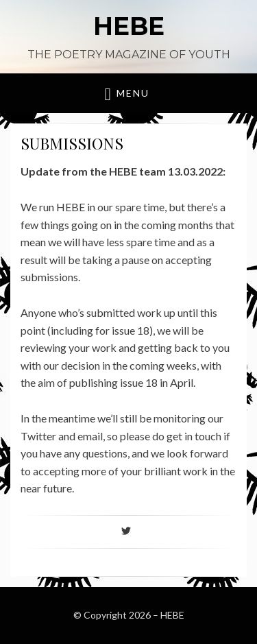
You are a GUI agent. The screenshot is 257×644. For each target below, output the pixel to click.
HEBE (129, 26)
